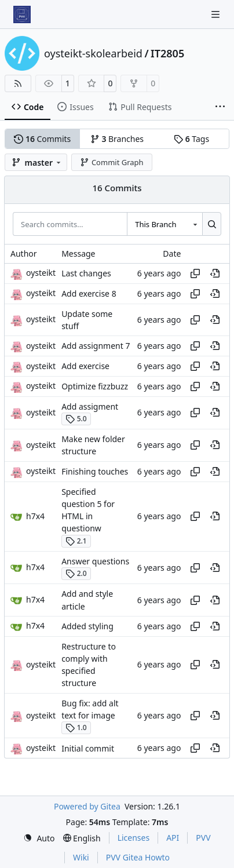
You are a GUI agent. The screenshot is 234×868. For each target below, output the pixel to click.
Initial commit (88, 748)
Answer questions (95, 561)
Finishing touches (95, 471)
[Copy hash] (195, 273)
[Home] (22, 14)
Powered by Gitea (87, 806)
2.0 (76, 573)
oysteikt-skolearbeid (93, 53)
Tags (191, 139)
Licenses (134, 838)
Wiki (81, 857)
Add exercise (85, 366)
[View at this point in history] (215, 273)
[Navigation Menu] (217, 14)
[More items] (220, 107)
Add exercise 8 (89, 293)
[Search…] (212, 224)
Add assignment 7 (96, 346)
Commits (42, 139)
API (173, 838)
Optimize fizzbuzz (95, 386)
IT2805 (167, 53)
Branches (117, 139)
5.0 (76, 419)
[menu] (39, 838)
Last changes (86, 273)
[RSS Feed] (18, 83)
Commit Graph (111, 162)
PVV (203, 838)
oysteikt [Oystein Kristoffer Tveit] (41, 273)
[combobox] (164, 224)
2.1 (76, 541)
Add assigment (90, 406)
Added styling (87, 626)
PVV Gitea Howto (138, 857)
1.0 (76, 727)
